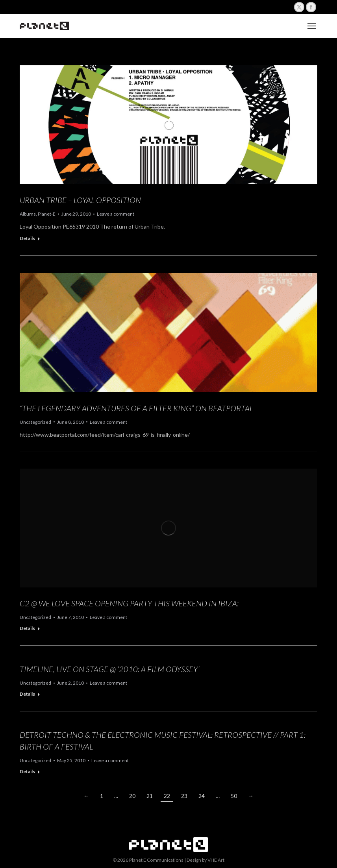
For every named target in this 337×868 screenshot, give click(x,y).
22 (167, 796)
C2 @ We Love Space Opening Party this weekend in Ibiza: (129, 603)
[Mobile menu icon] (312, 26)
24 (202, 796)
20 (132, 796)
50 (234, 796)
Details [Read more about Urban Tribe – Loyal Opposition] (27, 238)
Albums (28, 214)
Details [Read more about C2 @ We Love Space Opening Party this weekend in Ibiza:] (27, 628)
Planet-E (47, 214)
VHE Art (216, 860)
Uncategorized (35, 422)
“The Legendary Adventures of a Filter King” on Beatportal (136, 408)
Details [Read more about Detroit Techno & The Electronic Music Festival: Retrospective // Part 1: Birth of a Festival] (27, 771)
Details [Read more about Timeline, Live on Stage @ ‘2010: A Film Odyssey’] (27, 694)
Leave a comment (116, 214)
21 (150, 796)
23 (184, 796)
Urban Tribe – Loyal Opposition (80, 200)
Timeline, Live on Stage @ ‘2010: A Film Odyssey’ (110, 669)
